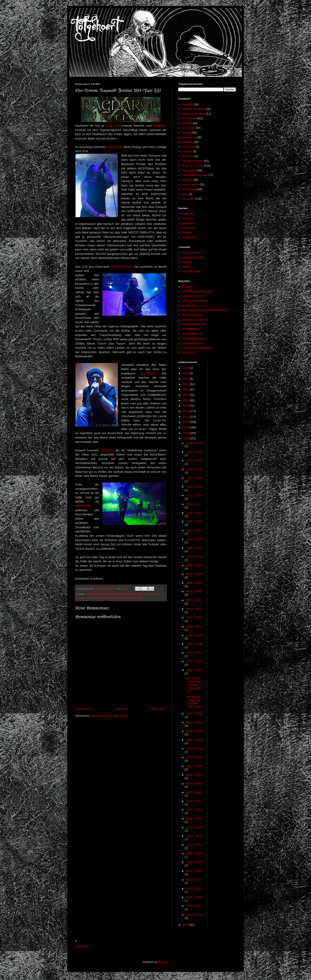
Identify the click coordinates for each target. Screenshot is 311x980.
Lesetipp (187, 151)
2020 (186, 400)
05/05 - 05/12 (194, 775)
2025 (186, 373)
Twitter (186, 267)
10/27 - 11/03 (194, 522)
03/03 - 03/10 (194, 853)
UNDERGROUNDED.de (197, 348)
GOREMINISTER (193, 296)
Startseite (122, 709)
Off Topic (187, 156)
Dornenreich (118, 594)
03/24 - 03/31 (194, 827)
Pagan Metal (113, 598)
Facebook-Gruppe (193, 257)
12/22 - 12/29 (194, 452)
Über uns (188, 219)
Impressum (82, 946)
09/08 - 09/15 (194, 583)
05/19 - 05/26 (194, 757)
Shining (138, 598)
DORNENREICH (122, 267)
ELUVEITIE (148, 373)
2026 (186, 368)
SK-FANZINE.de (192, 334)
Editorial (187, 123)
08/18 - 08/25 (194, 609)
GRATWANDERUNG (195, 301)
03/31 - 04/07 (194, 819)
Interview (187, 142)
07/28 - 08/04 (194, 635)
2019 (186, 406)
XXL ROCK (189, 353)
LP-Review (189, 147)
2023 (186, 384)
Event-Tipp (189, 128)
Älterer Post (158, 709)
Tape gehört (189, 170)
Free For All (189, 137)
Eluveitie (131, 594)
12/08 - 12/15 (194, 469)
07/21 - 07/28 (194, 644)
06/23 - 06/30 (194, 714)
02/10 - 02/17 (194, 880)
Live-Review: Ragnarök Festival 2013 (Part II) (193, 685)
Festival (141, 594)
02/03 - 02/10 (194, 888)
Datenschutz (190, 237)
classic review (190, 184)
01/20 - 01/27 (194, 906)
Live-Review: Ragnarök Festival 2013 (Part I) (194, 702)
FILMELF (188, 287)
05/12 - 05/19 (194, 766)
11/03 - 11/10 (194, 513)
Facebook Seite (191, 253)
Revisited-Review (193, 161)
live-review (99, 598)
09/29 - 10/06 (194, 557)
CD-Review (189, 118)
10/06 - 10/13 (194, 548)
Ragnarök (160, 126)
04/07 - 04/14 (194, 810)
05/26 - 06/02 (194, 749)
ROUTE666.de (191, 329)
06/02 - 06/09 (194, 740)
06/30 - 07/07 (194, 670)
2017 (186, 417)
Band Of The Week (194, 109)
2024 (186, 379)
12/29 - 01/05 (194, 443)
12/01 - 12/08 (194, 478)
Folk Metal (153, 594)
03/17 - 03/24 (194, 836)
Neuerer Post (84, 709)
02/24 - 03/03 (194, 862)
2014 (186, 433)
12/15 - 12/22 (194, 460)
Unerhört (187, 180)
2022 (186, 390)
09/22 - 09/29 (194, 565)
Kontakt (187, 233)
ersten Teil (113, 126)
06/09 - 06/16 (194, 731)
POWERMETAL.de (194, 324)
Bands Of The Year (194, 114)
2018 (186, 411)
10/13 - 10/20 (194, 539)
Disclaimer (188, 228)
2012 (186, 925)
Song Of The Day (193, 166)
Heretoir (81, 598)
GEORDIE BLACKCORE (197, 291)
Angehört (188, 104)
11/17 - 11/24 (194, 495)
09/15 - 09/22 (194, 574)
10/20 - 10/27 (194, 530)
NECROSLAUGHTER (195, 320)
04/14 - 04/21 (194, 801)
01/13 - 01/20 (194, 915)
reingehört (188, 199)
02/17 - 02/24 (194, 871)
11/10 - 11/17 (194, 504)
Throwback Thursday (195, 175)
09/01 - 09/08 (194, 591)
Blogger (163, 962)
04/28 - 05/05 (194, 784)
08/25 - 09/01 (194, 600)
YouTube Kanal (191, 271)
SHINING (107, 450)
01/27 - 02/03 (194, 897)
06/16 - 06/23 (194, 722)
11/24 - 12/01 (194, 487)
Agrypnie (90, 594)
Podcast (187, 262)
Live (89, 598)
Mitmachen (189, 223)
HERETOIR (83, 506)
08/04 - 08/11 (194, 627)
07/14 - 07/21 (194, 653)
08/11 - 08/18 (194, 618)
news (185, 194)
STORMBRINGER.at (195, 339)
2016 (186, 422)
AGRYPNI (114, 147)
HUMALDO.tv (190, 306)
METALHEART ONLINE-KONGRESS (205, 310)
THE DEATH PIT (192, 343)
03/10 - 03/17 (194, 845)
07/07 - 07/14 (194, 661)
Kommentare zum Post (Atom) (109, 716)
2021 (186, 395)
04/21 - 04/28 (194, 792)
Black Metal (103, 594)
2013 (186, 438)
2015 (186, 427)
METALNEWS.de (192, 315)
